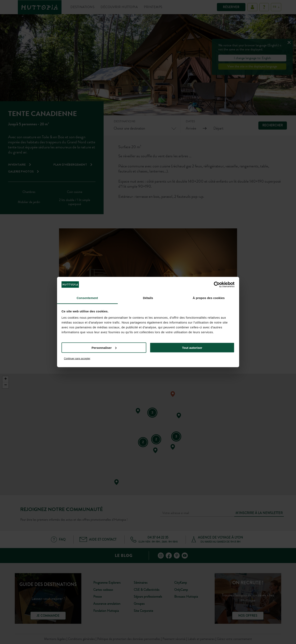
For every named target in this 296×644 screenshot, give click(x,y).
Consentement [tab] (87, 298)
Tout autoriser (192, 348)
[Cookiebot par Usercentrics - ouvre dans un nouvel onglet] (217, 284)
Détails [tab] (148, 298)
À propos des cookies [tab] (209, 298)
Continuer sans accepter (77, 359)
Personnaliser (104, 348)
